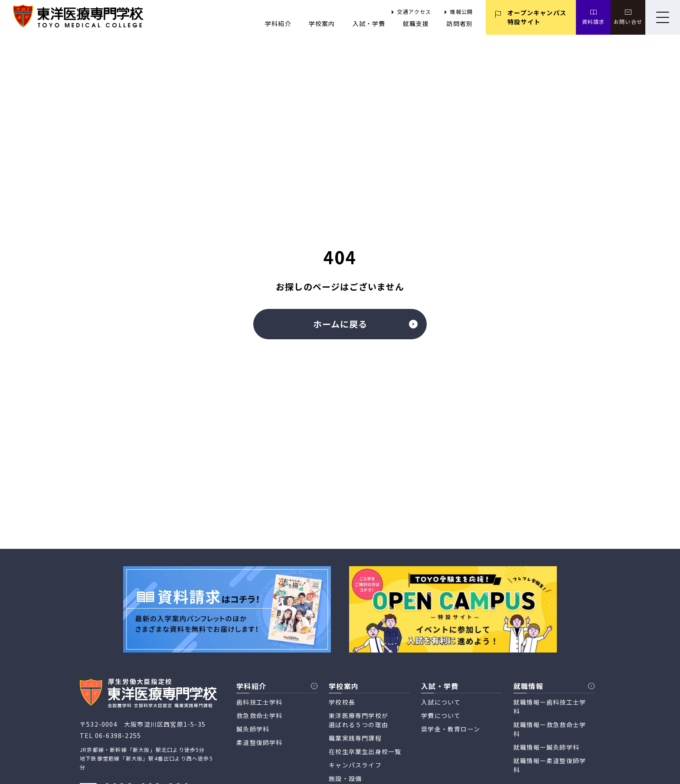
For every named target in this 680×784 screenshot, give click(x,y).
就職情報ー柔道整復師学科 (550, 765)
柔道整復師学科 (259, 742)
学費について (441, 715)
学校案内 (322, 23)
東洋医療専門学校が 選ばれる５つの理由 (358, 720)
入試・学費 (369, 23)
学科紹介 (278, 23)
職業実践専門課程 (355, 738)
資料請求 (593, 21)
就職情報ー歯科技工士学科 (550, 707)
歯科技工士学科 (259, 702)
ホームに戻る (366, 324)
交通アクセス (414, 11)
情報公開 (461, 11)
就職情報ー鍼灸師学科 (546, 747)
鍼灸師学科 (253, 729)
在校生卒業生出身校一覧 (365, 751)
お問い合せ (628, 21)
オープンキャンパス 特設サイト (537, 17)
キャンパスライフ (355, 765)
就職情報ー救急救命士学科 (550, 729)
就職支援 (416, 23)
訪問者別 (459, 23)
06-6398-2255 (118, 735)
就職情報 (528, 686)
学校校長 (342, 702)
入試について (441, 702)
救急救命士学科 (259, 715)
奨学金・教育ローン (451, 729)
